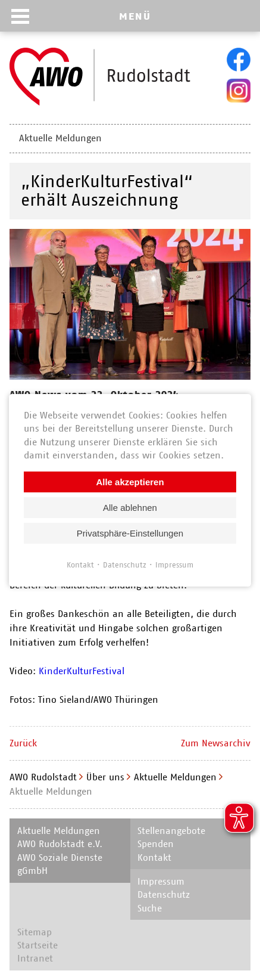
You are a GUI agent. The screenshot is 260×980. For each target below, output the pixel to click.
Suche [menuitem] (150, 908)
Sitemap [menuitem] (35, 932)
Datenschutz (125, 564)
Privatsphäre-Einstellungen (130, 533)
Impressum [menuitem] (161, 881)
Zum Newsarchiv (216, 743)
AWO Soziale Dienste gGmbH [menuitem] (60, 864)
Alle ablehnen (130, 507)
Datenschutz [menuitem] (164, 894)
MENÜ (135, 16)
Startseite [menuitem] (37, 945)
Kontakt (80, 564)
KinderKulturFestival (82, 671)
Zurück (23, 743)
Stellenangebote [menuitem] (171, 831)
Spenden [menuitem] (156, 844)
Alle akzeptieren (130, 481)
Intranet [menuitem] (35, 958)
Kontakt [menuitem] (154, 858)
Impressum (174, 564)
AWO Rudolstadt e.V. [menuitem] (60, 844)
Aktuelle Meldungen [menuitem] (60, 138)
